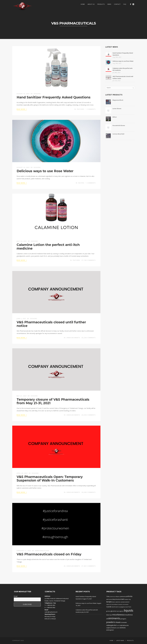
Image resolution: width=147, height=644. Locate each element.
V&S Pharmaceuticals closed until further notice (51, 324)
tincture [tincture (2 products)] (114, 628)
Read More (22, 109)
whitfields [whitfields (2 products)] (123, 628)
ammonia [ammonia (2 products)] (123, 596)
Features (81, 109)
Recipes (81, 183)
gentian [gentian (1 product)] (108, 611)
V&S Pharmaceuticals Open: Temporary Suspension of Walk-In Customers (50, 479)
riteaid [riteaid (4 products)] (118, 622)
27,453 (89, 566)
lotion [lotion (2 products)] (108, 615)
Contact (117, 4)
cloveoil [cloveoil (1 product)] (120, 604)
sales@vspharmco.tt (51, 612)
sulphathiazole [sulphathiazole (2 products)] (124, 625)
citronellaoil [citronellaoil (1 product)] (114, 604)
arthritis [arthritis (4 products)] (129, 596)
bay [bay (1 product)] (130, 599)
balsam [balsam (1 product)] (127, 599)
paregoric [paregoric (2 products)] (123, 619)
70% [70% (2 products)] (108, 596)
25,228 (89, 338)
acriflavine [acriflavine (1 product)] (117, 597)
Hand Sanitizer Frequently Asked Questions (54, 97)
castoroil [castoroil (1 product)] (109, 604)
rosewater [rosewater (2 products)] (124, 622)
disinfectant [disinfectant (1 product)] (115, 607)
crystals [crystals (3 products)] (109, 607)
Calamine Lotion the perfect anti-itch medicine (48, 247)
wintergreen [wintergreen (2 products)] (110, 630)
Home (83, 4)
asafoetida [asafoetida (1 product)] (109, 599)
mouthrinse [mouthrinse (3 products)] (129, 615)
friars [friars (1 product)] (130, 607)
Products (101, 4)
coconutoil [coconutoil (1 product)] (125, 604)
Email (16, 596)
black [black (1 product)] (114, 602)
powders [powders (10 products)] (111, 622)
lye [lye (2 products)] (111, 615)
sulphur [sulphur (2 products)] (109, 628)
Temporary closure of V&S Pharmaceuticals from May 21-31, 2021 (53, 401)
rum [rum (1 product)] (118, 625)
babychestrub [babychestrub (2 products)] (116, 599)
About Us (91, 4)
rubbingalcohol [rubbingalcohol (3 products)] (111, 625)
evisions (37, 94)
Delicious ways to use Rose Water (45, 171)
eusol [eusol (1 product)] (127, 607)
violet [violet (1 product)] (118, 628)
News (109, 4)
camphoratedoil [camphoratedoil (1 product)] (125, 602)
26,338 (89, 415)
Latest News (120, 641)
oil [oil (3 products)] (107, 619)
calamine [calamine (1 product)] (118, 602)
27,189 (89, 260)
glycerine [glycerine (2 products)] (113, 611)
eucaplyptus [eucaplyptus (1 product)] (122, 607)
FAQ (125, 4)
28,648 (89, 492)
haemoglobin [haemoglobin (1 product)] (120, 611)
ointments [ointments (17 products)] (114, 618)
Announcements (73, 338)
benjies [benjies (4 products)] (109, 602)
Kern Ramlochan (42, 551)
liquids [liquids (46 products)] (129, 610)
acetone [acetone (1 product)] (112, 597)
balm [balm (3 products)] (123, 599)
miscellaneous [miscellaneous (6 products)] (118, 615)
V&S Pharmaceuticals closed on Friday (49, 554)
